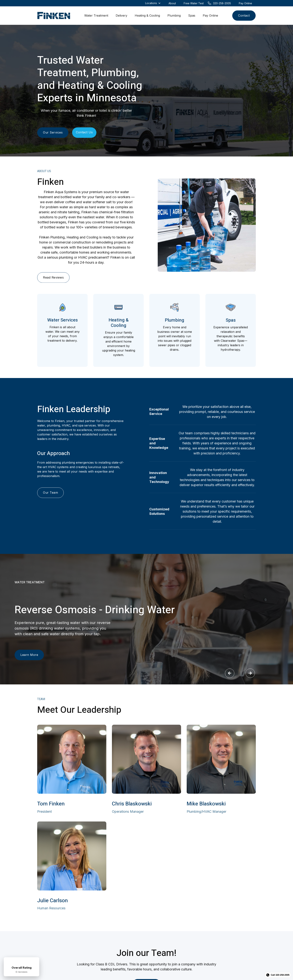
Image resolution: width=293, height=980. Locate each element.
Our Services (53, 132)
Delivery (121, 15)
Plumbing (174, 15)
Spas (192, 15)
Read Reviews (53, 280)
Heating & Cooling (147, 15)
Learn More (29, 655)
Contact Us (84, 132)
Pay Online (210, 15)
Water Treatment (96, 15)
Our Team (50, 493)
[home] (54, 16)
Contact (244, 15)
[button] (230, 673)
